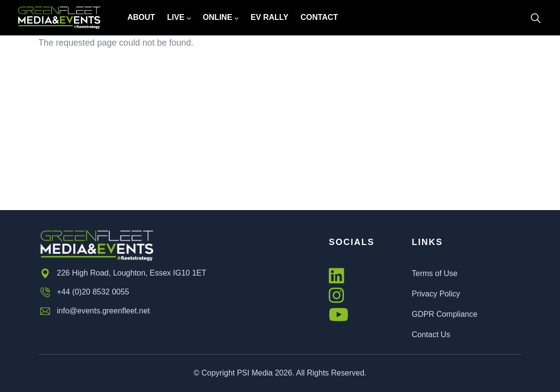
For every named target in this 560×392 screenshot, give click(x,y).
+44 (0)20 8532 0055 (84, 293)
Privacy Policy (436, 294)
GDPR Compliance (445, 314)
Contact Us (431, 335)
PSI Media (255, 373)
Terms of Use (435, 273)
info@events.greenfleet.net (94, 311)
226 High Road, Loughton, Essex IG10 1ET (122, 274)
